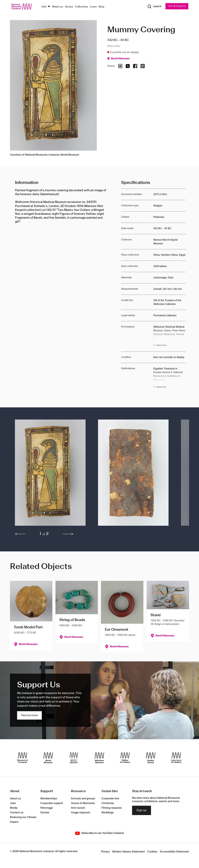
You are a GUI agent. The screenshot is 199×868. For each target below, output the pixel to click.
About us (15, 799)
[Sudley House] (151, 758)
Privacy (105, 852)
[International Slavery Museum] (74, 758)
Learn (93, 7)
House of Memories (83, 803)
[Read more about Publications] (169, 378)
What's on (58, 7)
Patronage (47, 808)
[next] (68, 534)
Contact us (17, 813)
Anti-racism (78, 808)
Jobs (13, 803)
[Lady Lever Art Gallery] (176, 758)
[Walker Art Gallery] (125, 758)
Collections (82, 7)
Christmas (108, 803)
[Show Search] (154, 7)
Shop (101, 7)
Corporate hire (110, 799)
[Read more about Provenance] (169, 336)
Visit (44, 7)
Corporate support (52, 803)
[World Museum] (48, 758)
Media (14, 808)
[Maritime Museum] (99, 758)
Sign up (142, 810)
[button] (50, 474)
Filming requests (112, 808)
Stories (69, 7)
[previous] (20, 534)
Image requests (81, 813)
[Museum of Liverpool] (23, 758)
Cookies (152, 852)
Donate (45, 813)
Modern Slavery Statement (129, 852)
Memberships (49, 799)
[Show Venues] (49, 7)
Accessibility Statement (174, 852)
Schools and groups (83, 799)
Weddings (108, 813)
